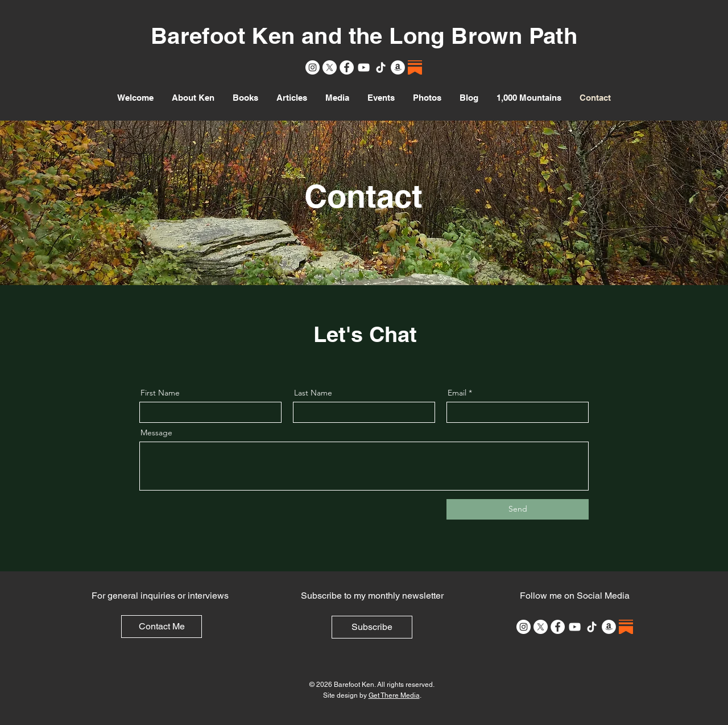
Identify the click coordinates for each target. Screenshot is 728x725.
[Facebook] (347, 67)
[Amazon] (398, 67)
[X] (330, 67)
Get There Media (394, 695)
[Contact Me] (162, 627)
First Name (160, 393)
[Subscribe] (372, 627)
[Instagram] (313, 67)
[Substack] (415, 67)
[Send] (518, 509)
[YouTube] (364, 67)
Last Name (313, 393)
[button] (245, 98)
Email (457, 393)
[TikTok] (381, 67)
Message (156, 432)
